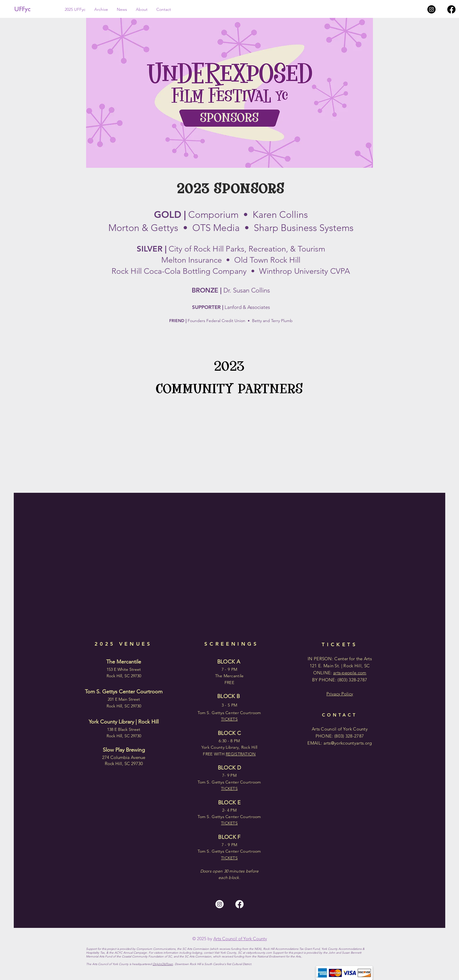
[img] (112, 425)
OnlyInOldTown (163, 964)
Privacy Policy (340, 694)
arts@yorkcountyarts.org (348, 743)
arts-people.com (350, 673)
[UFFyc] (34, 9)
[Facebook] (451, 9)
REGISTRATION (241, 754)
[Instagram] (431, 9)
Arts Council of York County (240, 939)
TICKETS (229, 858)
